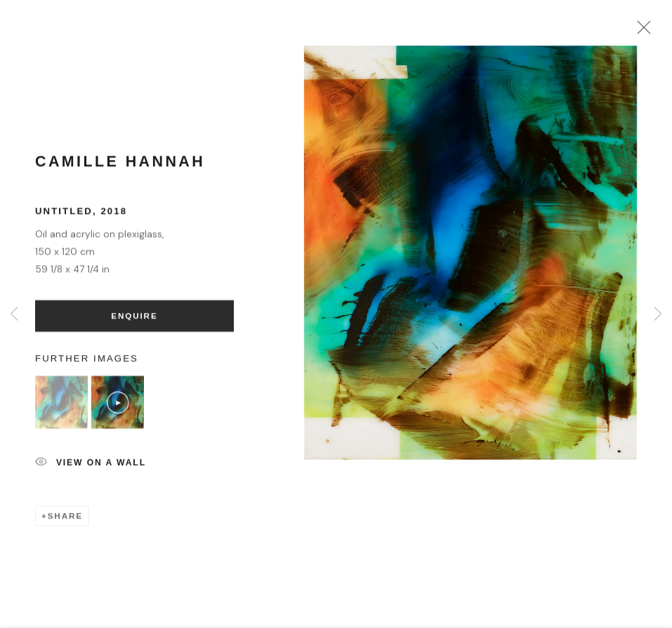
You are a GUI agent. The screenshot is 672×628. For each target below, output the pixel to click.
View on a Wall (91, 469)
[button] (61, 409)
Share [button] (65, 522)
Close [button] (647, 32)
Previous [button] (14, 314)
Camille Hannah (120, 168)
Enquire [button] (134, 322)
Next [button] (658, 314)
